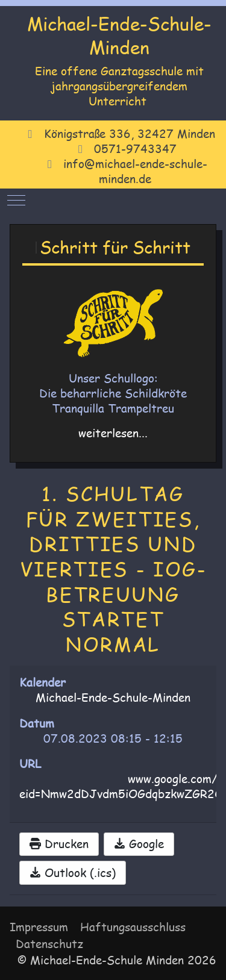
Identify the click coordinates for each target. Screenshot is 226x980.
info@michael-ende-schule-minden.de (135, 171)
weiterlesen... (113, 433)
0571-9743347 (135, 149)
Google (139, 844)
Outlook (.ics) (73, 873)
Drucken (59, 844)
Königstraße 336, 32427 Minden (130, 134)
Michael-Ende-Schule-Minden (119, 35)
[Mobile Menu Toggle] (16, 200)
